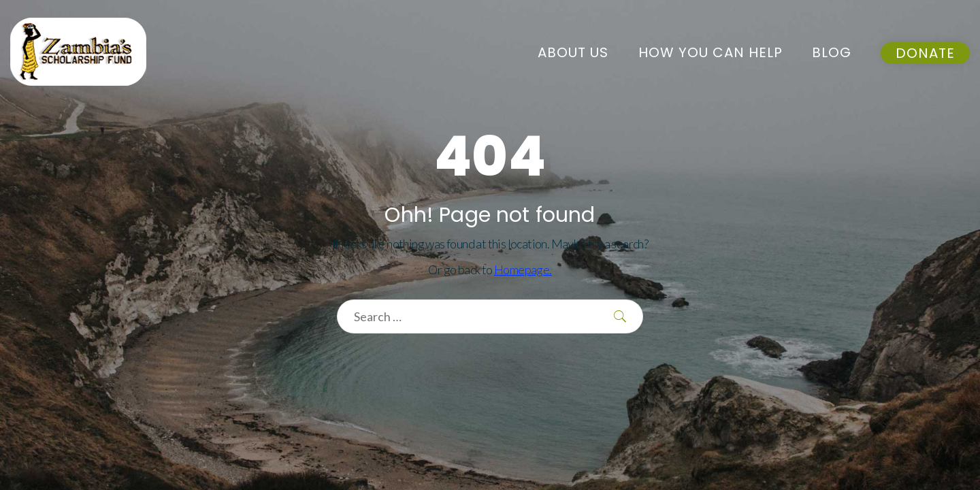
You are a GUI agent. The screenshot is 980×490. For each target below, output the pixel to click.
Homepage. (523, 269)
